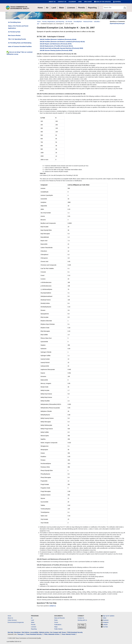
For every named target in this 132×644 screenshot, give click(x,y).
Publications (58, 625)
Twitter (104, 618)
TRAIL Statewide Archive (53, 634)
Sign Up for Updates (102, 2)
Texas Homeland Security (35, 634)
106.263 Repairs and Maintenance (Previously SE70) (56, 44)
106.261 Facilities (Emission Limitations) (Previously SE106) (58, 39)
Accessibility (34, 632)
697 (38, 24)
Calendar (72, 2)
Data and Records (60, 618)
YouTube (105, 627)
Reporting (34, 629)
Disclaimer (17, 632)
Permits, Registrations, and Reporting (53, 22)
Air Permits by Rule (14, 32)
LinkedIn (105, 625)
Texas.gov (21, 634)
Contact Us (62, 2)
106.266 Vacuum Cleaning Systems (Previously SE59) (56, 50)
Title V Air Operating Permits (17, 39)
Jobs (80, 2)
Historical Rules (88, 22)
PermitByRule (78, 22)
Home (9, 616)
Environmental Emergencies (16, 622)
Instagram (106, 622)
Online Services (12, 620)
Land (32, 620)
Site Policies (26, 632)
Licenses (34, 627)
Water (33, 622)
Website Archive (44, 632)
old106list (97, 22)
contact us (53, 606)
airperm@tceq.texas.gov (117, 23)
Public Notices (58, 629)
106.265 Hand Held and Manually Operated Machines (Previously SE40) (61, 48)
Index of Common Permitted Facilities (20, 46)
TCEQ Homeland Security (75, 632)
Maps (56, 627)
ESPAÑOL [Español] (117, 2)
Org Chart (88, 2)
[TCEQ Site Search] (125, 8)
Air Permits (69, 22)
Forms (56, 622)
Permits (33, 625)
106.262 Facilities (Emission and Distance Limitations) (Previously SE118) (62, 42)
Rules (56, 620)
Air (32, 618)
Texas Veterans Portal (69, 634)
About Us (52, 2)
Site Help (10, 632)
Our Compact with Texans (58, 632)
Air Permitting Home (14, 22)
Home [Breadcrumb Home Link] (39, 22)
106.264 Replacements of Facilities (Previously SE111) (56, 46)
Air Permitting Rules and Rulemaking (20, 43)
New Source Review (14, 35)
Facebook (106, 620)
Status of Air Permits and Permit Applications (18, 27)
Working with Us (82, 620)
